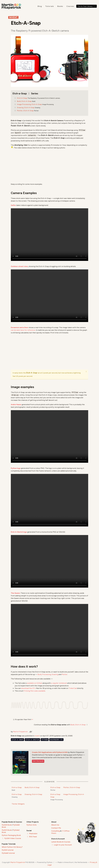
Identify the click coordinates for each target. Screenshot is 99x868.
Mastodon (32, 834)
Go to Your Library (87, 6)
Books (60, 6)
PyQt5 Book (7, 830)
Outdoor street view (19, 266)
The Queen (15, 593)
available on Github (35, 683)
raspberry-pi (56, 740)
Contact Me (56, 828)
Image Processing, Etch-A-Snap (29, 104)
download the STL (28, 688)
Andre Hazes (16, 404)
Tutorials (50, 6)
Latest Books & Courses (61, 842)
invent (37, 736)
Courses (70, 6)
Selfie (13, 205)
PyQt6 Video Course (11, 838)
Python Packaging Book (11, 835)
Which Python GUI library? (12, 847)
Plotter (65, 674)
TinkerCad (73, 688)
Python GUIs (31, 825)
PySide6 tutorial (8, 853)
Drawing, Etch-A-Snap (26, 108)
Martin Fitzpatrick (20, 732)
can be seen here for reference (23, 330)
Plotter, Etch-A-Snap (25, 111)
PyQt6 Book (7, 825)
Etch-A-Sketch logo (19, 532)
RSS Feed (32, 837)
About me (55, 825)
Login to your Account (62, 845)
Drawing (55, 674)
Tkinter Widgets (18, 804)
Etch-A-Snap (22, 98)
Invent (13, 17)
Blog (40, 6)
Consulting (56, 831)
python (45, 740)
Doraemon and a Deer (20, 327)
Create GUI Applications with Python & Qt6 (50, 752)
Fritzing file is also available (35, 691)
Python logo (16, 468)
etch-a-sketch (32, 740)
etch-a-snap (17, 740)
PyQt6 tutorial (8, 850)
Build (39, 674)
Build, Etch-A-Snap (24, 101)
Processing (47, 674)
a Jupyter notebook (59, 683)
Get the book (38, 761)
